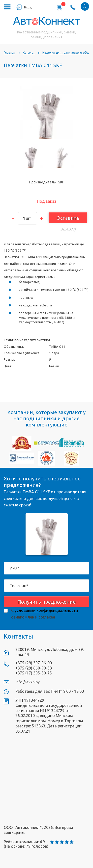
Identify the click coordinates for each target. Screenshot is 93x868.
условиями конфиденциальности (46, 610)
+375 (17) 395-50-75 (34, 673)
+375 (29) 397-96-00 (34, 663)
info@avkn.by (28, 682)
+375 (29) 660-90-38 (34, 668)
